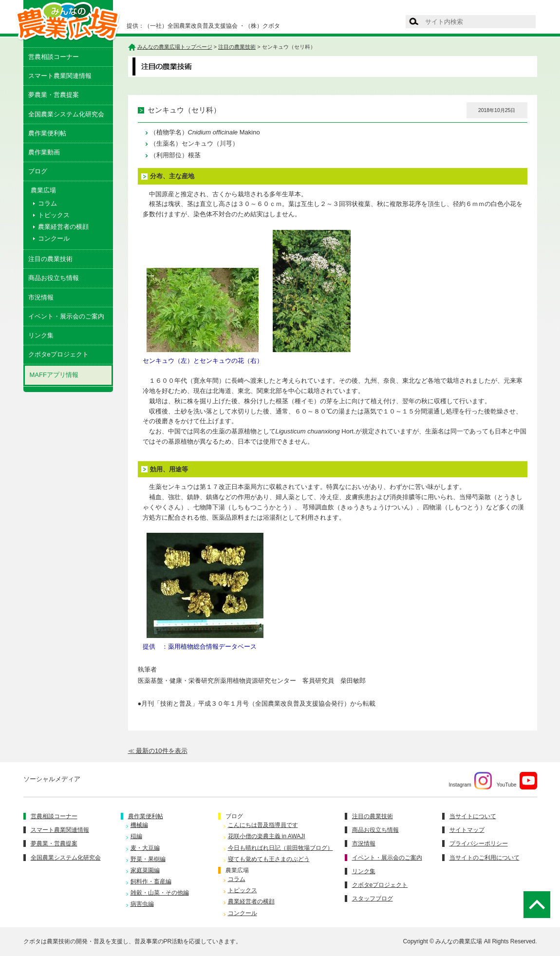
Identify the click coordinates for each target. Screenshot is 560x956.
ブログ (38, 171)
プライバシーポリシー (479, 844)
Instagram (470, 781)
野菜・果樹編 (148, 859)
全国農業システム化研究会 (66, 114)
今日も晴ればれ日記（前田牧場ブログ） (280, 848)
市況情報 (41, 297)
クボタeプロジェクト (58, 354)
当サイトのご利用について (485, 858)
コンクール (54, 238)
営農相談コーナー (54, 57)
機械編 (139, 825)
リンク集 (41, 335)
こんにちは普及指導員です (263, 825)
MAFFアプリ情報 (54, 375)
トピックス (54, 215)
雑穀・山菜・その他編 (160, 893)
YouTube (517, 781)
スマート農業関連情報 (60, 76)
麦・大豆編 (145, 848)
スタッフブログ (373, 899)
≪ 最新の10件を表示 (158, 751)
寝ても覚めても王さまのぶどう (269, 859)
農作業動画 (44, 152)
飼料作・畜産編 (151, 881)
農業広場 (237, 870)
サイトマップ (467, 830)
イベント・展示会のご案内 (66, 316)
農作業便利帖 (47, 133)
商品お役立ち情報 (54, 278)
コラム (47, 203)
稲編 (136, 836)
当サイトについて (473, 816)
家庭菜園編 (145, 870)
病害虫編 (142, 904)
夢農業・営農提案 (54, 95)
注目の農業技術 (50, 259)
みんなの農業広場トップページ (175, 47)
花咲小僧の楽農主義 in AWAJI (267, 836)
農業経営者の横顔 (63, 227)
